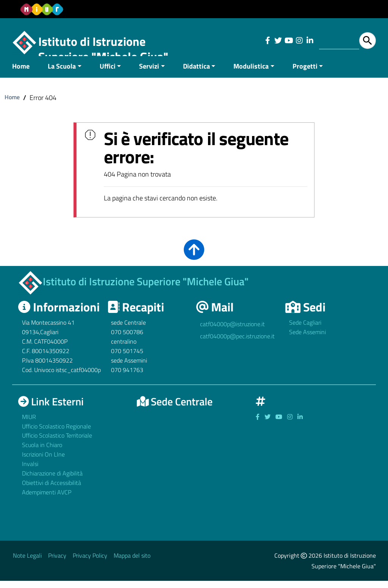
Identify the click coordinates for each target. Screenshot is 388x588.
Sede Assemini (307, 339)
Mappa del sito (132, 563)
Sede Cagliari (305, 330)
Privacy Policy (90, 563)
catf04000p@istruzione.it (232, 332)
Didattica (196, 73)
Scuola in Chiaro (42, 452)
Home (21, 73)
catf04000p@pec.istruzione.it (237, 344)
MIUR (29, 424)
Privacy (57, 563)
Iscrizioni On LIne (43, 462)
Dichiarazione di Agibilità (52, 480)
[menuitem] (25, 74)
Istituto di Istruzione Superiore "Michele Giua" (103, 49)
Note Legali (27, 563)
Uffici (108, 73)
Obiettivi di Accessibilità (52, 490)
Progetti (305, 73)
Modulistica (251, 73)
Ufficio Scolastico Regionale (56, 433)
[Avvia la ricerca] (368, 41)
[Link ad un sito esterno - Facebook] (268, 41)
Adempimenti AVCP (47, 499)
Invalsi (30, 471)
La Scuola (62, 73)
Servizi (149, 73)
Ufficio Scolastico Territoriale (57, 443)
